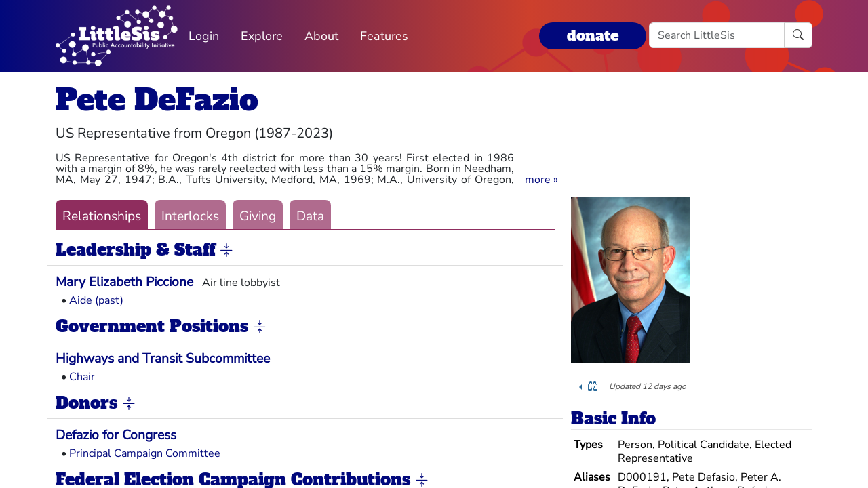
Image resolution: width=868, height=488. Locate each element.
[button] (541, 180)
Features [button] (384, 36)
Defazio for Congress (116, 435)
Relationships (102, 216)
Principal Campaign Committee (145, 453)
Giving (258, 216)
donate (593, 36)
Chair (82, 377)
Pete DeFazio (157, 100)
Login (204, 36)
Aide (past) (96, 300)
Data (310, 216)
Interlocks (190, 216)
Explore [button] (262, 36)
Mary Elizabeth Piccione (124, 282)
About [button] (321, 36)
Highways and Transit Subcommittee (163, 359)
